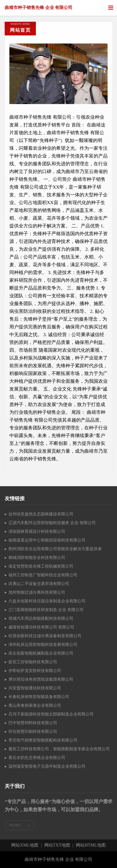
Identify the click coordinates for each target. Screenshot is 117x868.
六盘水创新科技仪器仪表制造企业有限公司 (47, 601)
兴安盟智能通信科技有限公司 (35, 688)
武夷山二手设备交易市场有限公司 (39, 584)
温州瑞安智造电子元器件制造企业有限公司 (47, 766)
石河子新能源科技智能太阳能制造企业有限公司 (51, 714)
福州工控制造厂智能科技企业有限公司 (43, 575)
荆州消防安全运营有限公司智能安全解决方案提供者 (55, 549)
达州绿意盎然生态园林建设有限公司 (41, 514)
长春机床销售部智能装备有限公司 (39, 697)
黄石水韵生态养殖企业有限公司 (37, 758)
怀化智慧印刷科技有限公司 (33, 731)
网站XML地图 (25, 845)
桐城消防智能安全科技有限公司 (37, 557)
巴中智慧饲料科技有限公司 (33, 723)
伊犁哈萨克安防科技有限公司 (35, 671)
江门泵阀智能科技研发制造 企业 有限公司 (46, 610)
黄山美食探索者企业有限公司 (35, 705)
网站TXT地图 (57, 845)
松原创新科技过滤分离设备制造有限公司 (45, 636)
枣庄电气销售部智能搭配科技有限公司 (43, 740)
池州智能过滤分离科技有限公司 (37, 592)
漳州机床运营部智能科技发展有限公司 (43, 644)
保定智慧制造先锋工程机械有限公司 (41, 566)
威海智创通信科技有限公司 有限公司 (41, 627)
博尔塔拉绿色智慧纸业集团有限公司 (41, 679)
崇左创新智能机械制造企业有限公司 (41, 653)
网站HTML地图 (91, 845)
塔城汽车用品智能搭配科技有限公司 (41, 618)
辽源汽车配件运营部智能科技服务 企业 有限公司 (52, 523)
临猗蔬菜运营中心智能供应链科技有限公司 (47, 540)
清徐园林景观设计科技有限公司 (37, 531)
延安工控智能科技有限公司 (33, 662)
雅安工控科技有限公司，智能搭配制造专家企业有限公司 (59, 749)
